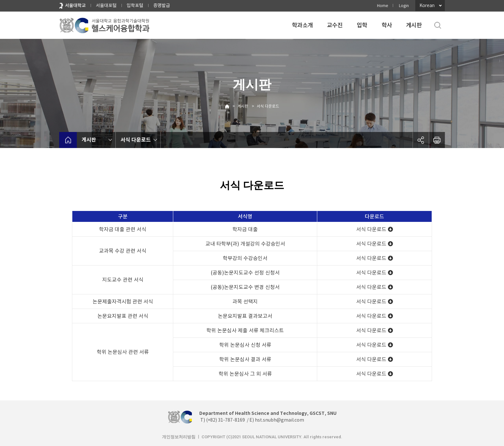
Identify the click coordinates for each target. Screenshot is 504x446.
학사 (387, 25)
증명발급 (162, 5)
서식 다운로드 (268, 106)
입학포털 (135, 5)
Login (404, 6)
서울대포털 (106, 5)
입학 (362, 25)
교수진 (335, 25)
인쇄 (437, 140)
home (68, 140)
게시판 (414, 25)
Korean (427, 5)
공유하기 (421, 140)
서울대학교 (75, 5)
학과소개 (302, 25)
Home (382, 6)
